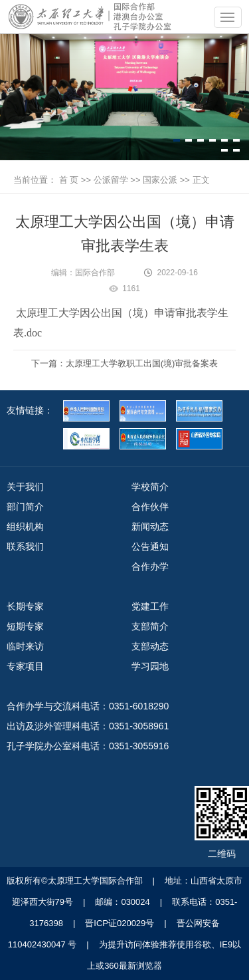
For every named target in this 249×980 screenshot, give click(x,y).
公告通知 (150, 547)
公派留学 (111, 180)
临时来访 (25, 646)
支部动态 (150, 646)
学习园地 (150, 666)
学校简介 (150, 487)
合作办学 (150, 566)
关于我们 (25, 487)
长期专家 (25, 606)
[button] (177, 140)
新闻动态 (150, 527)
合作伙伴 (150, 507)
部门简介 (25, 507)
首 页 (69, 180)
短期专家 (25, 626)
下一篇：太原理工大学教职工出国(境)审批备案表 (125, 363)
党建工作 (150, 606)
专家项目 (25, 666)
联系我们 (25, 547)
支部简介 (150, 626)
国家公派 (160, 180)
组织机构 (25, 527)
